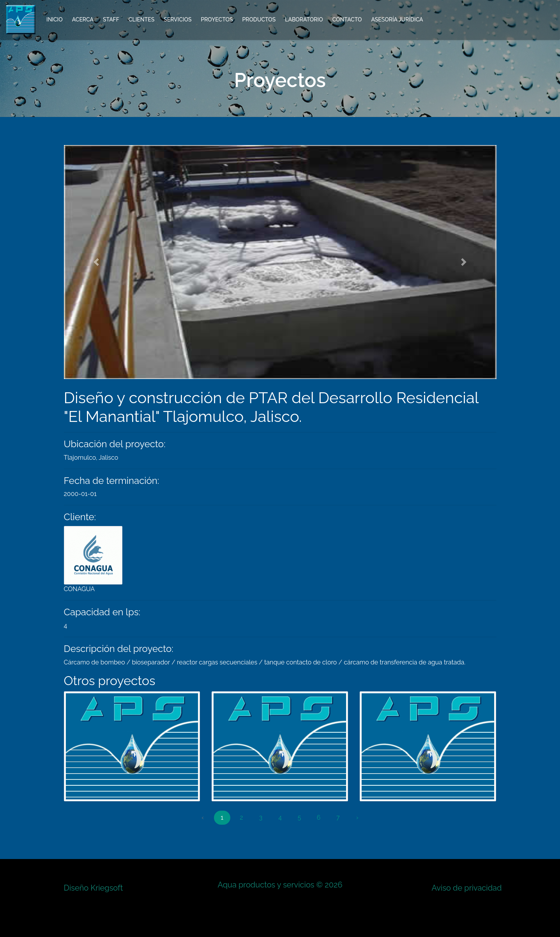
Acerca (83, 19)
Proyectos (217, 19)
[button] (96, 262)
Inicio (55, 19)
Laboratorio (304, 19)
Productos (259, 19)
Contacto (347, 19)
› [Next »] (357, 817)
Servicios (178, 19)
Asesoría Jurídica (397, 19)
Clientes (141, 19)
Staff (111, 19)
